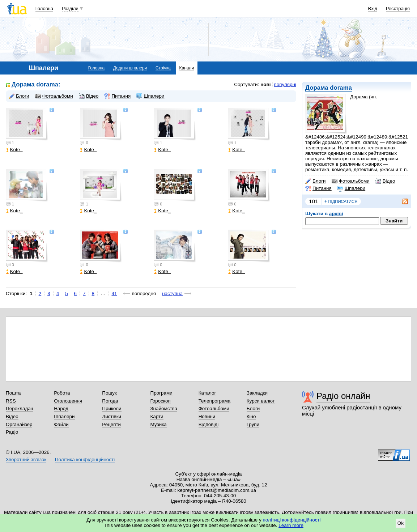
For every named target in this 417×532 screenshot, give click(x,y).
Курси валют (261, 401)
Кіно (251, 416)
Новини (207, 416)
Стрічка (163, 68)
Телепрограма (215, 401)
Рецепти (111, 424)
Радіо (12, 432)
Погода (110, 401)
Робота (62, 393)
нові (265, 84)
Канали (187, 68)
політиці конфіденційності (292, 520)
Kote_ (14, 150)
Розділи (70, 8)
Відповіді (209, 424)
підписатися (341, 201)
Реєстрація (398, 8)
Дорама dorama (329, 88)
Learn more (291, 525)
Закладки (257, 393)
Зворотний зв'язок (26, 459)
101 (314, 201)
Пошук (109, 393)
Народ (61, 408)
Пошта (13, 393)
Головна (44, 8)
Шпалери (351, 188)
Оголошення (68, 401)
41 (114, 293)
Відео (385, 181)
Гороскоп (160, 401)
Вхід (373, 8)
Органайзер (19, 424)
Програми (161, 393)
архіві (336, 214)
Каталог (207, 393)
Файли (61, 424)
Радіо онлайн (343, 396)
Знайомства (164, 408)
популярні (285, 84)
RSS (11, 401)
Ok (401, 523)
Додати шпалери (130, 68)
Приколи (112, 408)
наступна (172, 293)
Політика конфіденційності (85, 459)
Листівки (112, 416)
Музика (158, 424)
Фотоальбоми (351, 181)
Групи (253, 424)
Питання (318, 188)
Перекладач (19, 408)
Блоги (316, 181)
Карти (157, 416)
